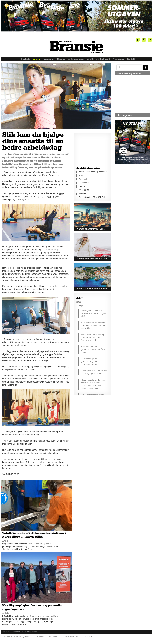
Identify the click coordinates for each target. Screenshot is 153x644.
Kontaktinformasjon (70, 636)
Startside (26, 59)
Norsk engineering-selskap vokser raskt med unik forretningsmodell (93, 337)
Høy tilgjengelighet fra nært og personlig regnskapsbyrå (94, 372)
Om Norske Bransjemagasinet (16, 636)
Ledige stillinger (76, 59)
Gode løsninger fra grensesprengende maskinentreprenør (89, 361)
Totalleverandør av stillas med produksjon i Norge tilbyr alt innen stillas (94, 325)
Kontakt (131, 59)
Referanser (119, 59)
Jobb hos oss (88, 636)
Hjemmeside (84, 183)
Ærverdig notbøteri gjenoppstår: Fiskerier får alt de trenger (95, 349)
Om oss (61, 59)
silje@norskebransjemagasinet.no (129, 192)
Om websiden (39, 636)
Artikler (37, 59)
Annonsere (53, 636)
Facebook (83, 179)
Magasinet (49, 59)
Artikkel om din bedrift (99, 59)
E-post (82, 175)
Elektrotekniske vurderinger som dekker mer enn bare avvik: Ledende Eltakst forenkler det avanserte (93, 384)
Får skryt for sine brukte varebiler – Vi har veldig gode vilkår (94, 313)
